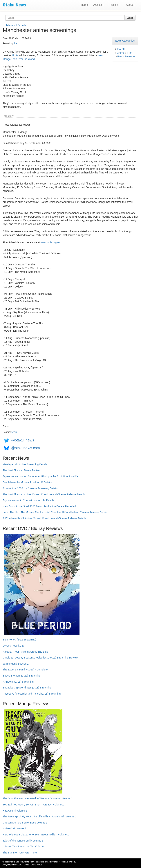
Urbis (15, 55)
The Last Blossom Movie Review (21, 470)
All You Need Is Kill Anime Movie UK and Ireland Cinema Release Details (44, 518)
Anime (121, 53)
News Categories (125, 41)
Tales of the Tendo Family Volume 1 (23, 841)
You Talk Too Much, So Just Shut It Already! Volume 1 (33, 805)
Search (130, 18)
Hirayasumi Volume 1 (15, 811)
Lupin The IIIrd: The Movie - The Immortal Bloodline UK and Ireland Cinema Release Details (55, 512)
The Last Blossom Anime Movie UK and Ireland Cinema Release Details (44, 494)
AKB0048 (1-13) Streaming (18, 682)
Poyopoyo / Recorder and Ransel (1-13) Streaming (32, 694)
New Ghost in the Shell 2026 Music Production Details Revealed (39, 506)
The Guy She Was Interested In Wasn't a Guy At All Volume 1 (38, 798)
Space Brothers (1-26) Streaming (22, 676)
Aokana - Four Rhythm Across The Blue (25, 652)
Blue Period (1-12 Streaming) (19, 640)
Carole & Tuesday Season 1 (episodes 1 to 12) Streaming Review (40, 658)
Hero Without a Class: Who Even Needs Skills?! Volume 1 (36, 835)
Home (84, 5)
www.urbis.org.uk (50, 242)
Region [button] (115, 5)
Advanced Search (16, 25)
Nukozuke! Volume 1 (15, 828)
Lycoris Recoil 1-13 (14, 646)
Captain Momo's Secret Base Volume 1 (25, 823)
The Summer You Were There (20, 853)
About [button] (131, 5)
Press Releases (126, 56)
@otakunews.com (26, 448)
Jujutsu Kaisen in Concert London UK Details (28, 500)
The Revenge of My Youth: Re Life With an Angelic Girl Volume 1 (40, 816)
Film (130, 53)
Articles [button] (99, 5)
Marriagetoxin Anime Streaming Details (25, 464)
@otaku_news (23, 440)
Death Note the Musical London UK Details (27, 482)
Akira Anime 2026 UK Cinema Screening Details (30, 488)
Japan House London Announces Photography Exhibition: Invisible (41, 476)
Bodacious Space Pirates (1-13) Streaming (27, 688)
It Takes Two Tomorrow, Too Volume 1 (24, 846)
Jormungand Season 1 (16, 664)
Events (121, 49)
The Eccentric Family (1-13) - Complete (25, 670)
